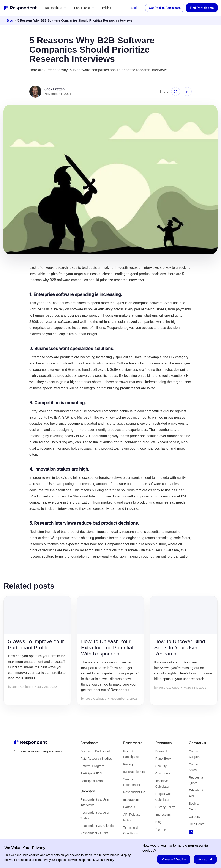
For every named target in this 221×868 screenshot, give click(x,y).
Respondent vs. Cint (94, 833)
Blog (10, 20)
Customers (163, 773)
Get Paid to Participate (165, 8)
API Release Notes (132, 817)
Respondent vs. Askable (97, 826)
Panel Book (163, 759)
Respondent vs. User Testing (95, 815)
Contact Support (194, 754)
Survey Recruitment (132, 782)
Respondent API (134, 792)
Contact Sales (194, 767)
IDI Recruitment (134, 772)
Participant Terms (92, 781)
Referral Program (92, 766)
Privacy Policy (165, 807)
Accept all (205, 859)
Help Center (197, 824)
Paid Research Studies (96, 759)
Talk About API (196, 793)
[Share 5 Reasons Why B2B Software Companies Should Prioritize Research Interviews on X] (176, 92)
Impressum (163, 815)
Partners (129, 807)
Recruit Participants (131, 754)
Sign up (161, 829)
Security (161, 766)
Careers (194, 817)
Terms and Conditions (131, 830)
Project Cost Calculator (164, 797)
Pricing (107, 8)
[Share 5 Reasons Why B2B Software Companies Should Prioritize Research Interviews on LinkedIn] (187, 92)
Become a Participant (95, 751)
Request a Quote (196, 780)
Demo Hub (163, 751)
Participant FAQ (91, 773)
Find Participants (202, 8)
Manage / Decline (174, 859)
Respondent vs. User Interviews (95, 802)
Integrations (131, 800)
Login (135, 8)
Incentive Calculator (162, 784)
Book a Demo (194, 806)
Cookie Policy (105, 860)
